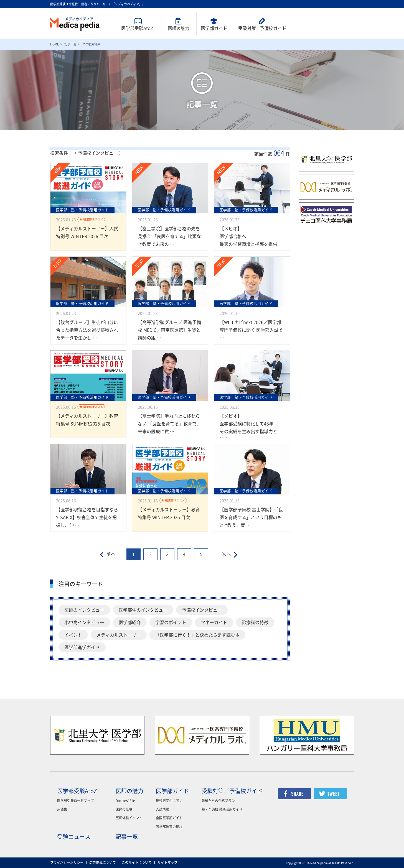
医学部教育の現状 (169, 827)
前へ (111, 554)
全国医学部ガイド (169, 818)
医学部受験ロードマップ (75, 801)
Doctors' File (125, 801)
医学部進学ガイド (82, 647)
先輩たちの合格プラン (218, 801)
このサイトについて (137, 862)
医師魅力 (179, 28)
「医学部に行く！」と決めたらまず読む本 (197, 635)
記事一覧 (70, 44)
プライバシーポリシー (67, 862)
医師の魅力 (129, 791)
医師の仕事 (124, 809)
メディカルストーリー (119, 635)
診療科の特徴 (255, 622)
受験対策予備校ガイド (262, 28)
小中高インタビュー (84, 622)
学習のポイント (171, 622)
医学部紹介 (130, 622)
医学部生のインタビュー (143, 610)
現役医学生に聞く (169, 801)
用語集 (62, 809)
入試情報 (162, 809)
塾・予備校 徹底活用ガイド (222, 809)
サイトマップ (167, 862)
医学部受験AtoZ (137, 28)
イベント (73, 635)
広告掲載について (103, 862)
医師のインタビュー (84, 610)
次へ (227, 554)
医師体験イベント (129, 818)
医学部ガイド (214, 28)
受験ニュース (74, 837)
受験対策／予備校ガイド (232, 791)
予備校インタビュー (202, 610)
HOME (54, 44)
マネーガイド (214, 622)
